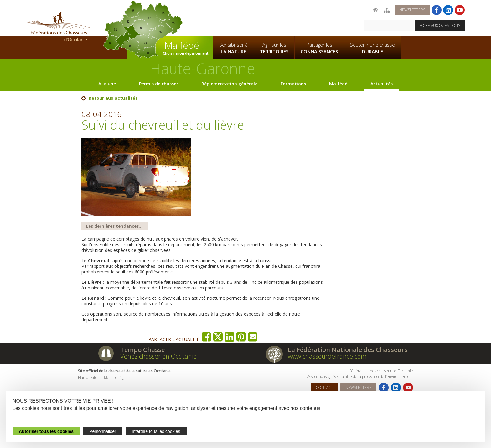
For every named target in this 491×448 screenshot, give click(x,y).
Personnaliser (103, 431)
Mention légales (117, 377)
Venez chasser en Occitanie (158, 356)
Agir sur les (274, 48)
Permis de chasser (159, 84)
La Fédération (233, 18)
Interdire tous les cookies (156, 431)
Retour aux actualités (113, 98)
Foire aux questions (440, 25)
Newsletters (412, 10)
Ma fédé (338, 84)
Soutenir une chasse (372, 48)
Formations (293, 84)
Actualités (382, 84)
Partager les (319, 48)
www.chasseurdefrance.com (327, 356)
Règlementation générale (229, 84)
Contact (324, 387)
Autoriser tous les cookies (46, 431)
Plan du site (88, 377)
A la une (107, 84)
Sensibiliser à (233, 48)
